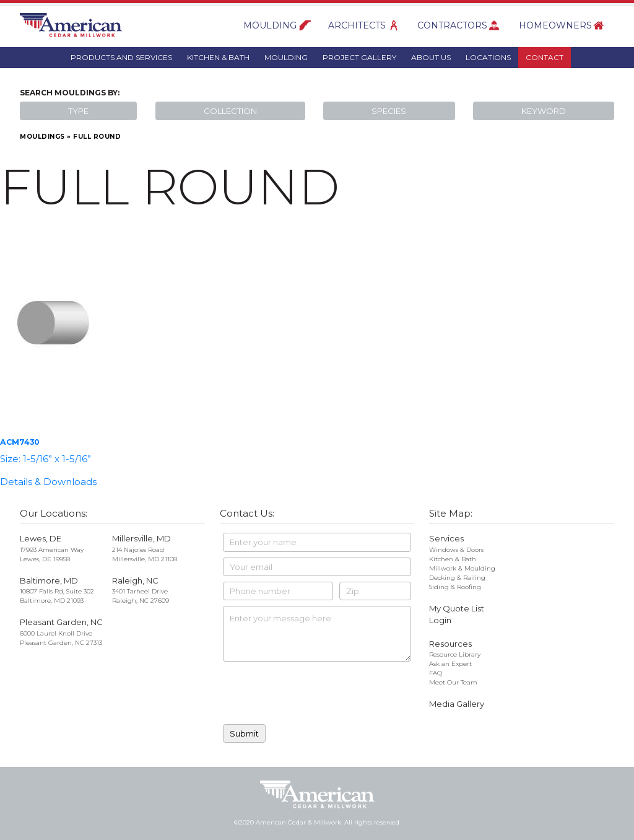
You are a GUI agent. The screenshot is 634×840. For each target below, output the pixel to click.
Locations (488, 57)
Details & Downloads (48, 482)
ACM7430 (20, 442)
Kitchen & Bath (218, 57)
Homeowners (555, 25)
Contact (545, 57)
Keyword (544, 111)
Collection (230, 111)
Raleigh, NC (135, 580)
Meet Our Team (453, 682)
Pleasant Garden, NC (61, 622)
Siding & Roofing (455, 587)
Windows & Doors (456, 550)
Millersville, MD (141, 538)
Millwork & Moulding (462, 568)
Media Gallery (457, 704)
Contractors (452, 25)
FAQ (436, 673)
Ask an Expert (450, 664)
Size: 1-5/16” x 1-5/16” (46, 459)
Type (78, 111)
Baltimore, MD (49, 580)
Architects (357, 25)
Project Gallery (359, 57)
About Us (431, 57)
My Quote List (457, 608)
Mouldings (42, 137)
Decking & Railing (457, 578)
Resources (450, 644)
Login (440, 620)
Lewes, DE (41, 538)
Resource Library (455, 654)
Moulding (270, 25)
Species (389, 111)
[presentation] (317, 694)
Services (446, 538)
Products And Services (121, 57)
